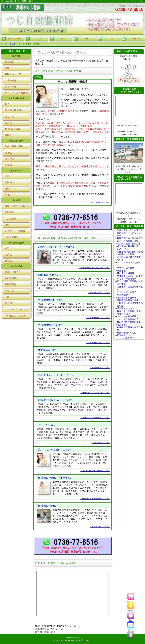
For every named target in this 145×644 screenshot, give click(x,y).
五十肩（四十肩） (14, 110)
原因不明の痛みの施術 (128, 300)
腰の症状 (16, 56)
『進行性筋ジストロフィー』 (55, 375)
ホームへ (131, 600)
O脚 (7, 225)
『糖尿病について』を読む (99, 293)
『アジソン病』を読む (101, 443)
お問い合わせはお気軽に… (129, 8)
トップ (4, 44)
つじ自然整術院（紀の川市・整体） (76, 640)
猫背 (7, 248)
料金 (131, 619)
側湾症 (8, 255)
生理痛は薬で (124, 295)
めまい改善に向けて (127, 292)
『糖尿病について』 (49, 275)
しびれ (8, 123)
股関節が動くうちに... (128, 333)
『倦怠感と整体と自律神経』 (55, 478)
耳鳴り (8, 189)
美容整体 (10, 159)
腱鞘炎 (8, 135)
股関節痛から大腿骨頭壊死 (130, 238)
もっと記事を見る (126, 338)
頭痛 (7, 176)
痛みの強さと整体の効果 (129, 322)
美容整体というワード (128, 308)
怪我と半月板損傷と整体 (129, 311)
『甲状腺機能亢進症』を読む (98, 343)
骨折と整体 (122, 324)
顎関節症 (10, 182)
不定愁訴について (126, 335)
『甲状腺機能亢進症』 (50, 325)
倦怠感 (12, 44)
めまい (8, 195)
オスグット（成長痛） (16, 231)
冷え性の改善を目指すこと (130, 246)
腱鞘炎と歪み (124, 314)
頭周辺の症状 (16, 171)
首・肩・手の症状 (16, 98)
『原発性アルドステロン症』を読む (95, 418)
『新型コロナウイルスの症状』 (56, 247)
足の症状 (16, 200)
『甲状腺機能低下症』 (50, 300)
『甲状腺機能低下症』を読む (98, 318)
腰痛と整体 (122, 271)
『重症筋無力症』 (47, 350)
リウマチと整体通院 (127, 316)
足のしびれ (122, 249)
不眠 (7, 297)
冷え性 (8, 153)
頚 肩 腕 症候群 (13, 129)
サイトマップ (136, 1)
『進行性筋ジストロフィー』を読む (95, 393)
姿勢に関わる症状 (16, 243)
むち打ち (10, 117)
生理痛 (8, 165)
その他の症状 (16, 266)
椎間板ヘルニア (13, 74)
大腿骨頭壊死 (12, 237)
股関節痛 (10, 212)
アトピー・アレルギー (16, 309)
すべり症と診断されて (128, 319)
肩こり (8, 104)
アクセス (131, 610)
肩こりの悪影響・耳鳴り (129, 241)
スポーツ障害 (12, 272)
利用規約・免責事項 (73, 637)
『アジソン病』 (46, 425)
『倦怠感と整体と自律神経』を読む (95, 499)
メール (131, 629)
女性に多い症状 (16, 141)
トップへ (131, 638)
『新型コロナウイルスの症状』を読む (94, 268)
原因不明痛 (11, 284)
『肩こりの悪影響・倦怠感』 (55, 450)
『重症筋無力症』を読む (100, 368)
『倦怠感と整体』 (47, 506)
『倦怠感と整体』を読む (100, 527)
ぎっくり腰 (11, 87)
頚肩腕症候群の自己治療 (129, 244)
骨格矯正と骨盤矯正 (127, 297)
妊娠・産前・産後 (14, 146)
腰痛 (7, 68)
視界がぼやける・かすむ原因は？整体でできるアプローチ (130, 233)
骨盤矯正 (10, 62)
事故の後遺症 (12, 278)
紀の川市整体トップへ (100, 202)
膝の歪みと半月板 (126, 273)
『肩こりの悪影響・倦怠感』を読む (95, 471)
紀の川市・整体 (11, 39)
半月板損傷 (11, 219)
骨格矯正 (10, 261)
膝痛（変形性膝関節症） (17, 206)
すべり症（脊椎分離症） (17, 93)
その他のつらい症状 (15, 316)
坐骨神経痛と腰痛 (126, 268)
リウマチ (10, 291)
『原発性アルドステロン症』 (55, 400)
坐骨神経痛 (11, 80)
